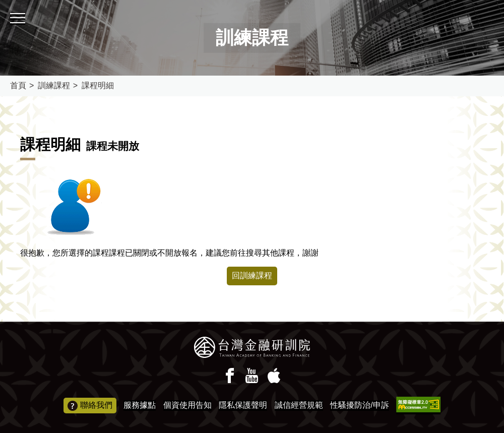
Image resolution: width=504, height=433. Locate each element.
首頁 (18, 85)
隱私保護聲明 (243, 405)
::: (3, 4)
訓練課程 (54, 85)
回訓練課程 (252, 275)
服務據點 (140, 405)
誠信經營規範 (299, 405)
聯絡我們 (90, 406)
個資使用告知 (187, 405)
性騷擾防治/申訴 (359, 405)
